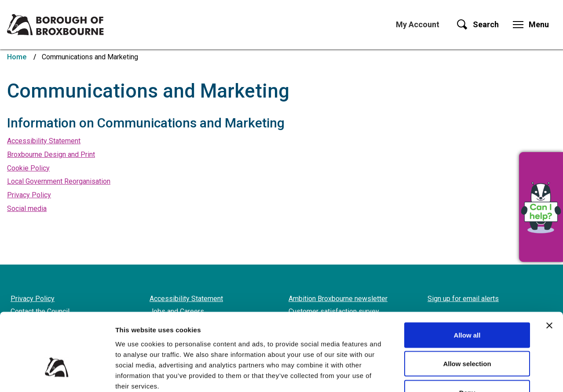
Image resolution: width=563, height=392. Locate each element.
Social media (27, 209)
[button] (541, 207)
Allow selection (467, 306)
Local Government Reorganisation (59, 181)
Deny (467, 334)
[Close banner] (549, 267)
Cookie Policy (28, 168)
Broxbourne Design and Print (51, 154)
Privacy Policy (29, 195)
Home (17, 57)
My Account (418, 24)
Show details (462, 375)
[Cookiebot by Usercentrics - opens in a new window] (57, 375)
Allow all (467, 277)
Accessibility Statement (44, 141)
